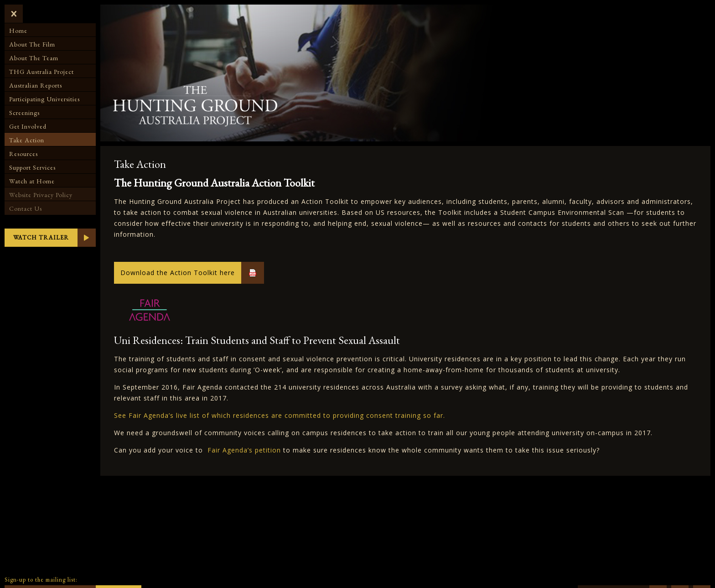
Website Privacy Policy (41, 195)
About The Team (34, 58)
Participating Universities (44, 99)
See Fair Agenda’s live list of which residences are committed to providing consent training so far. (280, 415)
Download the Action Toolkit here (178, 273)
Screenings (24, 113)
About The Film (32, 44)
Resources (23, 154)
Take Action (27, 140)
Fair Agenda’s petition (244, 450)
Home (18, 31)
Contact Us (26, 208)
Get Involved (28, 126)
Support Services (32, 167)
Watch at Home (32, 181)
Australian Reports (36, 85)
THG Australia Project (41, 72)
